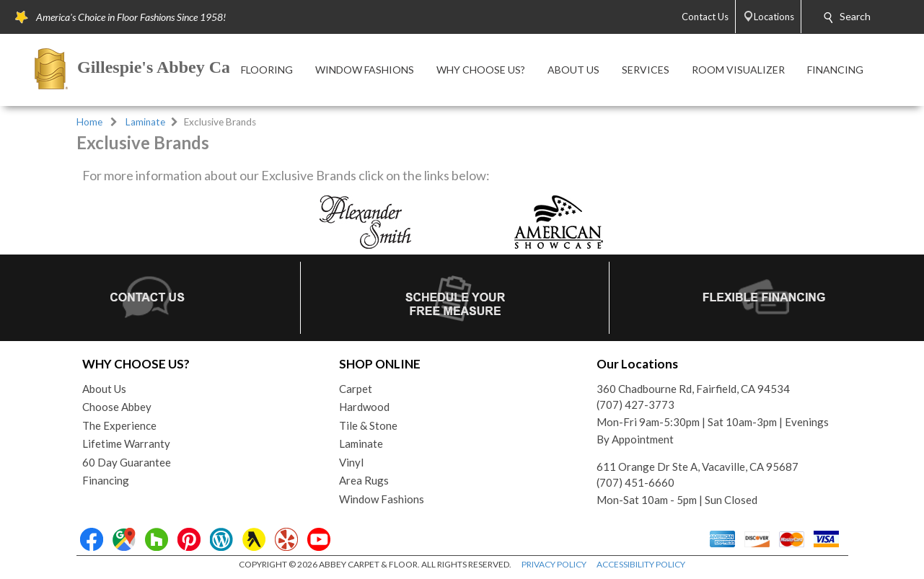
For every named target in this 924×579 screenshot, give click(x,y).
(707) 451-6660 (635, 482)
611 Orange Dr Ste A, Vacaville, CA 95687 (698, 467)
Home (89, 122)
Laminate (145, 122)
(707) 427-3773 (635, 405)
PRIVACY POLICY (554, 564)
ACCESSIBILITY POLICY (641, 564)
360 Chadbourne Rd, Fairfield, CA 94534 (693, 389)
